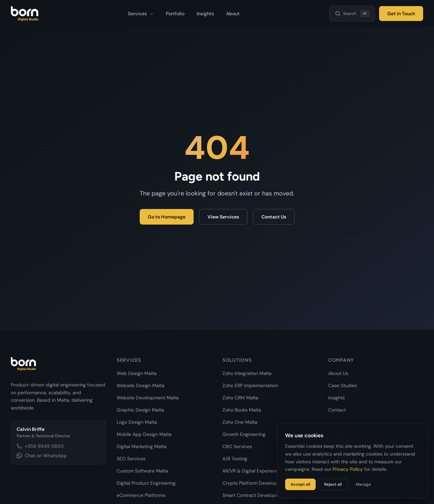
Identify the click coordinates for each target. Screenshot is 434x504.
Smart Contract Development (254, 495)
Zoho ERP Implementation (250, 385)
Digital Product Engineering (146, 483)
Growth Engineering (244, 434)
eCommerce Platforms (141, 495)
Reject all (333, 484)
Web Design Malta (137, 373)
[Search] (352, 14)
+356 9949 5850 (40, 446)
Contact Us (274, 217)
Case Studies (343, 385)
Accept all (300, 484)
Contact (337, 410)
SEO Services (131, 459)
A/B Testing (235, 459)
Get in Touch (401, 14)
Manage (363, 484)
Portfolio (175, 14)
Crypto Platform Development (255, 483)
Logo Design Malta (137, 422)
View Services (223, 217)
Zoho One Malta (240, 422)
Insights (205, 14)
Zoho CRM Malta (240, 398)
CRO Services (237, 446)
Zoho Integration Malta (247, 373)
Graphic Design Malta (140, 410)
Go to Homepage (167, 217)
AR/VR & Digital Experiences (253, 471)
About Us (338, 373)
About (233, 14)
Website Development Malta (148, 398)
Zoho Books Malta (242, 410)
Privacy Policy (348, 469)
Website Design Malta (141, 385)
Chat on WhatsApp (42, 456)
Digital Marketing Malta (142, 446)
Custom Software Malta (142, 471)
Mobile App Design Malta (144, 434)
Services (141, 14)
